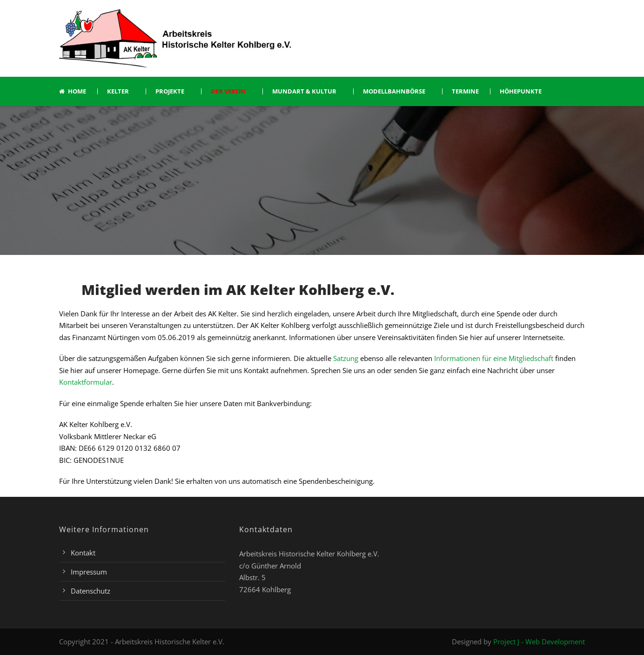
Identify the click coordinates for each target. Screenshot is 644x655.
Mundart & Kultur (304, 91)
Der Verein (228, 91)
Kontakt (83, 553)
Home (73, 91)
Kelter (118, 91)
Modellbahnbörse (394, 91)
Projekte (170, 91)
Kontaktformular (86, 382)
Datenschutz (91, 591)
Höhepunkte (521, 91)
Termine (465, 91)
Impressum (89, 572)
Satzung (346, 358)
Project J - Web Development (539, 642)
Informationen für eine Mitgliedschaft (493, 358)
